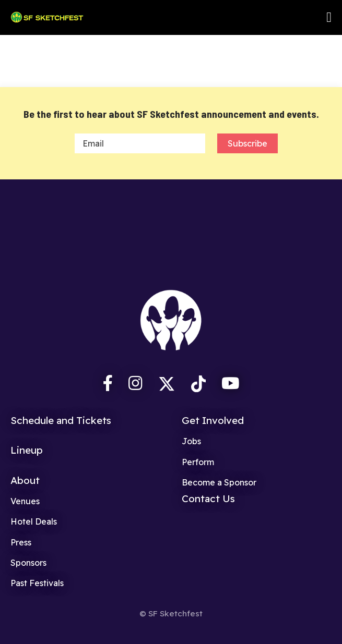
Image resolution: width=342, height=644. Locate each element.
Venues (25, 501)
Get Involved (213, 420)
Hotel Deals (34, 521)
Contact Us (208, 499)
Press (21, 542)
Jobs (191, 441)
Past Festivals (37, 583)
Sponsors (28, 563)
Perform (198, 462)
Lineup (27, 450)
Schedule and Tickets (61, 420)
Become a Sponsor (219, 482)
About (25, 480)
